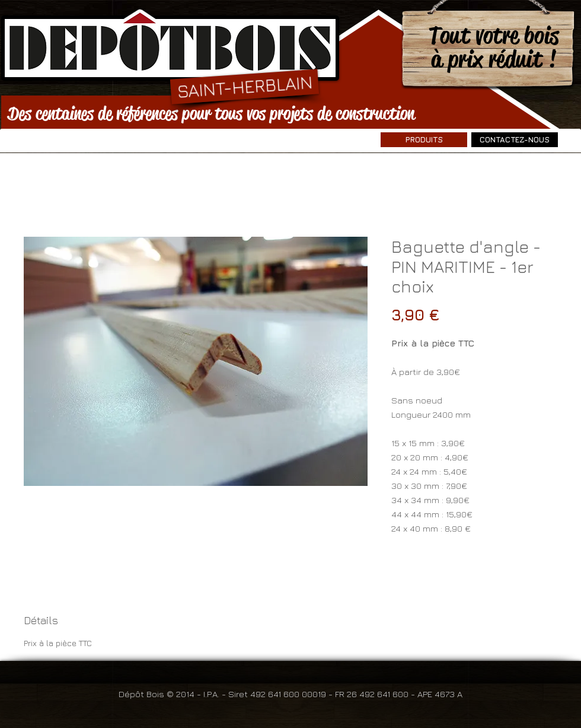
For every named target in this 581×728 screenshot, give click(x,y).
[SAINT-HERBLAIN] (245, 86)
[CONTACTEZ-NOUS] (515, 140)
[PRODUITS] (424, 140)
